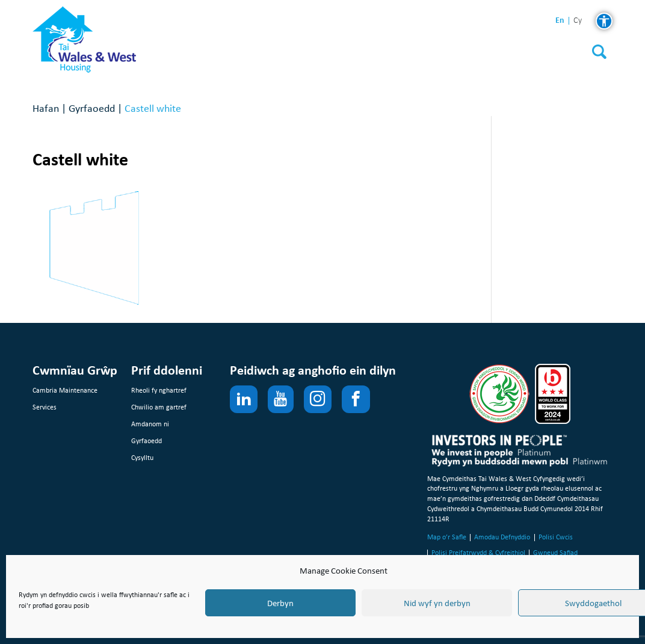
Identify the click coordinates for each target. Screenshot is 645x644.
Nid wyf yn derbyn (437, 603)
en (560, 20)
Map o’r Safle (447, 537)
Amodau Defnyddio (502, 537)
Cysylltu (142, 458)
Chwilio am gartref (159, 407)
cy (578, 21)
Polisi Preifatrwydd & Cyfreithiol (478, 553)
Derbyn (280, 603)
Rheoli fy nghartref (159, 390)
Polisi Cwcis (556, 537)
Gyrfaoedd (92, 108)
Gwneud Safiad (555, 553)
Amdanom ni (150, 424)
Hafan (46, 108)
